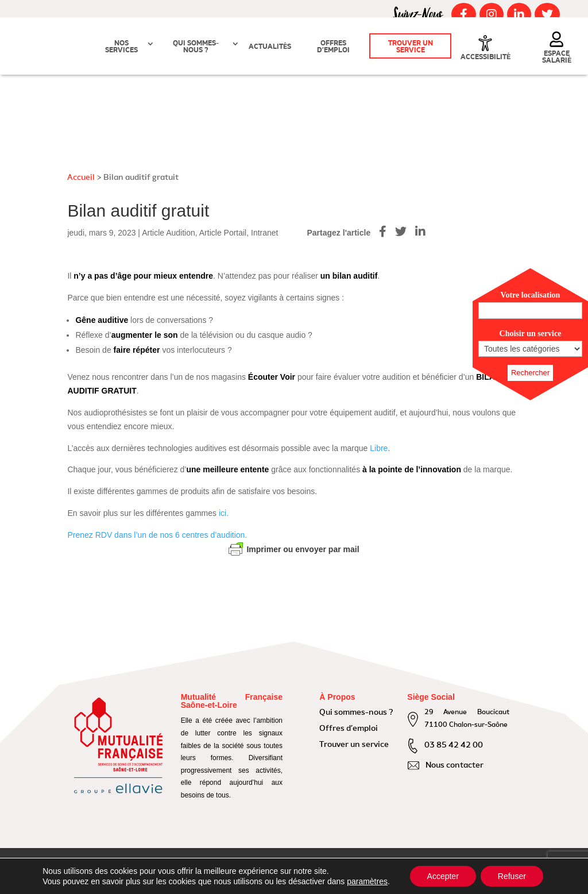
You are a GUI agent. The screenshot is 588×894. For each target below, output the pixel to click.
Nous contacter (454, 765)
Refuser (512, 876)
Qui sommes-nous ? (196, 47)
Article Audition (169, 233)
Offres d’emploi (333, 47)
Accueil (81, 178)
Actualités (270, 47)
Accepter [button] (443, 876)
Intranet (264, 233)
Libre (379, 448)
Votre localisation (531, 295)
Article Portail (223, 233)
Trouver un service (411, 47)
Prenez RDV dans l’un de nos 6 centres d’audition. (157, 535)
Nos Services (121, 47)
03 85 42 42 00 (454, 745)
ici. (224, 513)
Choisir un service (531, 334)
